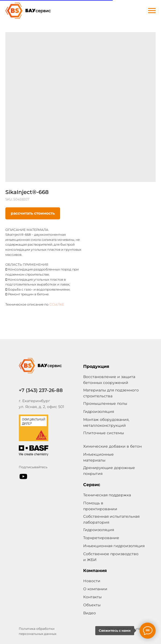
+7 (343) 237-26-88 (41, 390)
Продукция (96, 366)
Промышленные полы (105, 403)
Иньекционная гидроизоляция (114, 546)
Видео (89, 613)
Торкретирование (101, 538)
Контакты (92, 597)
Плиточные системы (104, 433)
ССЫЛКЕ (57, 304)
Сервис (92, 485)
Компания (95, 571)
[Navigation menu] (152, 11)
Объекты (92, 605)
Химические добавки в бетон (112, 446)
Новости (92, 581)
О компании (95, 589)
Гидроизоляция (99, 530)
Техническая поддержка (107, 495)
